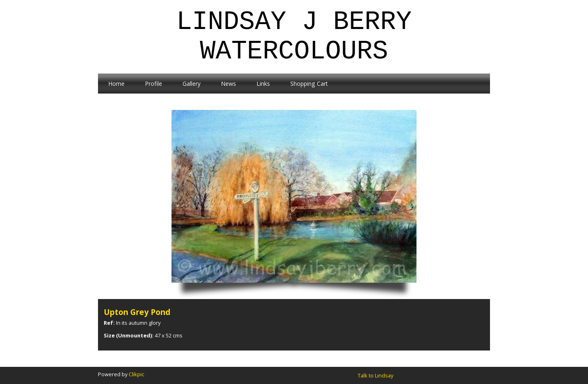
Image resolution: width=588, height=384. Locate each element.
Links (263, 84)
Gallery (192, 84)
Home (116, 84)
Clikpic (136, 374)
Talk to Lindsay (375, 375)
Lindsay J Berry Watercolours (294, 37)
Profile (154, 84)
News (228, 84)
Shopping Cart (309, 84)
